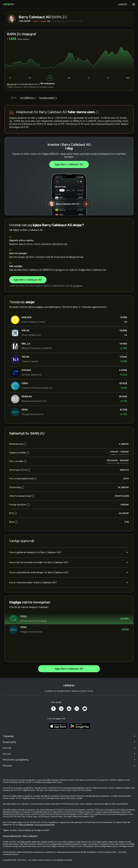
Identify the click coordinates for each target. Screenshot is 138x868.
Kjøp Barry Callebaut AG (69, 164)
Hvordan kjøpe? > (48, 98)
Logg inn (123, 4)
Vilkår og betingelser (26, 825)
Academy (77, 286)
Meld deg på (12, 84)
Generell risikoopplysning (12, 836)
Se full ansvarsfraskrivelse (44, 825)
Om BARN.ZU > (28, 98)
